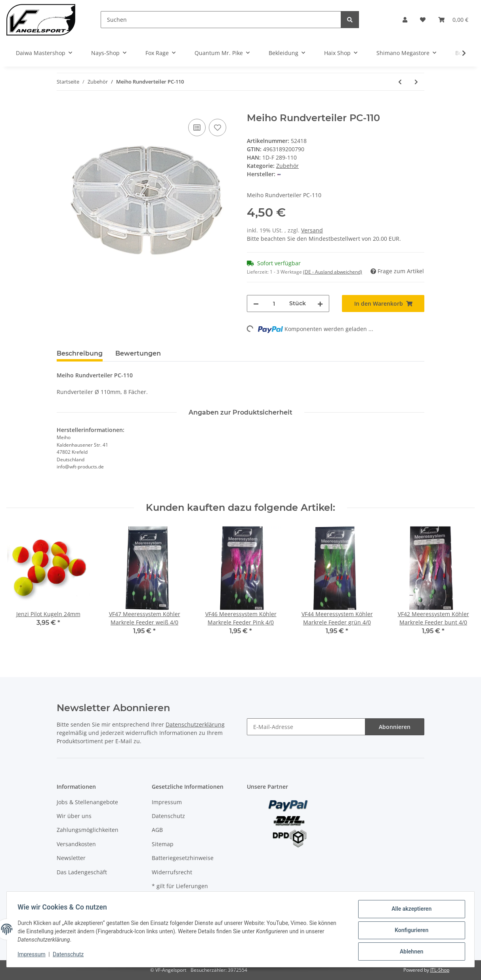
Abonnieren (395, 727)
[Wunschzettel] (423, 20)
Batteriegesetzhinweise (183, 858)
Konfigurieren (409, 931)
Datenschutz (168, 816)
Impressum (167, 802)
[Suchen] (221, 20)
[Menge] (274, 304)
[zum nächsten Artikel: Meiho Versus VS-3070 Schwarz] (416, 82)
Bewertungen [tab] (138, 353)
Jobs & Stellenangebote (87, 802)
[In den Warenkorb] (63, 108)
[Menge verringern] (256, 304)
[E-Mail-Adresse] (306, 727)
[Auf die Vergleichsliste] (197, 127)
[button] (405, 20)
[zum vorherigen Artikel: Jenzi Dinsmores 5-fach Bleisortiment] (400, 82)
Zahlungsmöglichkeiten (88, 830)
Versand (312, 230)
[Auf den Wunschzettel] (218, 127)
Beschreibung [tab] (80, 353)
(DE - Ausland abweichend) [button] (333, 272)
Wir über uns (74, 816)
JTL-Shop (440, 970)
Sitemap (163, 844)
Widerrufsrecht (172, 872)
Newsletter (71, 858)
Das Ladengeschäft (82, 872)
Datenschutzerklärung (195, 724)
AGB (157, 830)
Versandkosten (76, 844)
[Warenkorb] (453, 20)
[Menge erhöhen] (320, 304)
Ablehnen (409, 952)
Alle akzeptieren (409, 911)
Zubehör (287, 166)
